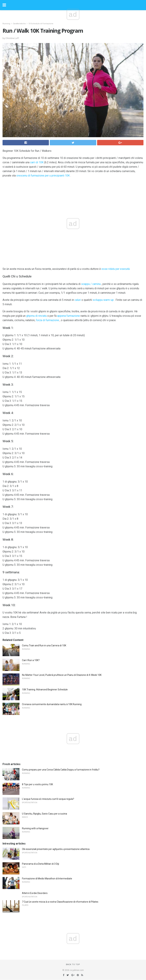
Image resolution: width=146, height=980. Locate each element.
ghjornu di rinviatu (36, 316)
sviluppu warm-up (103, 300)
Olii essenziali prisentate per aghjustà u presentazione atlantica (56, 849)
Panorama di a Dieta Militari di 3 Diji (41, 864)
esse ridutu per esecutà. (116, 269)
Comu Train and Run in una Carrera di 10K (44, 645)
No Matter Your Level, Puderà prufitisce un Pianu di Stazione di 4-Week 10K (62, 675)
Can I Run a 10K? (31, 660)
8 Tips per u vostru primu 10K (37, 784)
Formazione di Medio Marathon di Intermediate (47, 879)
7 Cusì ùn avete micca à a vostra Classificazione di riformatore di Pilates (60, 902)
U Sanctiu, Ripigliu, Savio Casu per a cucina (44, 814)
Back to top (73, 965)
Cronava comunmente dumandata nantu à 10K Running (52, 704)
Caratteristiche (19, 24)
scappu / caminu (91, 284)
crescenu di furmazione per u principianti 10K (43, 176)
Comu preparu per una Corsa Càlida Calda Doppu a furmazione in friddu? (61, 770)
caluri (78, 300)
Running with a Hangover (35, 828)
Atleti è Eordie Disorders (35, 893)
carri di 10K (37, 162)
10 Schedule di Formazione (41, 24)
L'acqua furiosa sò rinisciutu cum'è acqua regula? (48, 799)
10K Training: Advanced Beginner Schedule (45, 690)
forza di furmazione (47, 320)
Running (6, 24)
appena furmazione (69, 316)
